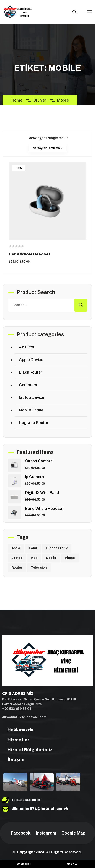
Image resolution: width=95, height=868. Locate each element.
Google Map (73, 833)
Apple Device (31, 360)
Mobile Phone (31, 410)
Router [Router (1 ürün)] (17, 568)
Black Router (31, 372)
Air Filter (27, 347)
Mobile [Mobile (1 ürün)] (51, 558)
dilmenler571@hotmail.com (24, 717)
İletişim (13, 759)
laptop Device (32, 397)
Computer (28, 385)
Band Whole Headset (30, 254)
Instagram (45, 833)
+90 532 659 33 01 (17, 709)
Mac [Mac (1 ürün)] (34, 558)
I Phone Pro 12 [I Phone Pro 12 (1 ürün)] (57, 548)
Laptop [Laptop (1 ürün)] (17, 558)
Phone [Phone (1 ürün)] (70, 558)
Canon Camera (39, 461)
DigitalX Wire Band (42, 493)
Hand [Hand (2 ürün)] (33, 548)
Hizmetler (16, 740)
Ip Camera (35, 477)
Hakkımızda (18, 730)
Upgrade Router (34, 423)
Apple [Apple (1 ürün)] (16, 548)
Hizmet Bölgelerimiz (27, 750)
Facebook (20, 833)
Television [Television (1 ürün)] (39, 568)
